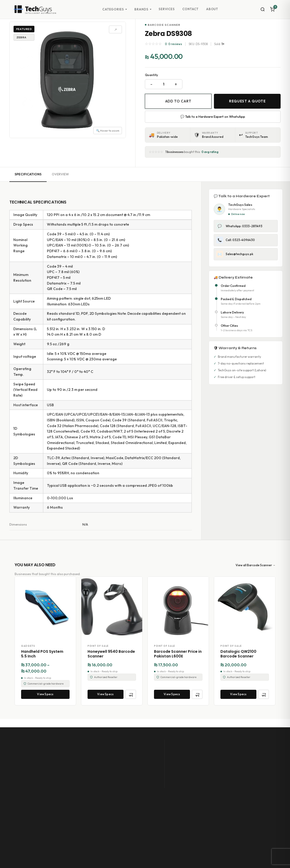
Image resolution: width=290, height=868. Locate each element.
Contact (190, 9)
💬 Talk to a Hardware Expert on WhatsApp (213, 117)
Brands (141, 9)
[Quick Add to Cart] (131, 694)
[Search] (263, 9)
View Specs (45, 694)
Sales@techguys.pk (235, 254)
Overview (60, 174)
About (212, 9)
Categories (113, 9)
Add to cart (178, 101)
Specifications (28, 174)
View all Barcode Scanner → (256, 565)
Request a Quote (247, 101)
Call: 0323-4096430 (236, 240)
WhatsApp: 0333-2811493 (239, 226)
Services (167, 9)
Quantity (151, 75)
